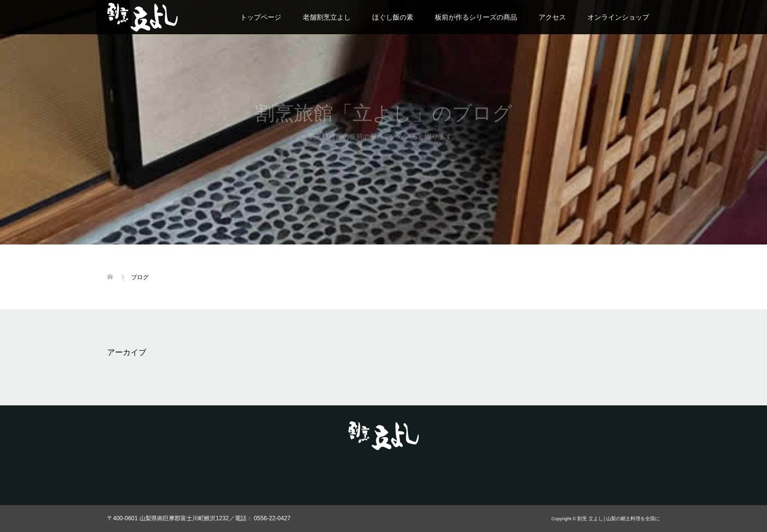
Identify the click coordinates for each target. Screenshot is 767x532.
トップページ (261, 17)
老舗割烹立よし (327, 17)
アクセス (552, 17)
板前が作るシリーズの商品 (476, 17)
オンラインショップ (618, 17)
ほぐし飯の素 (393, 17)
